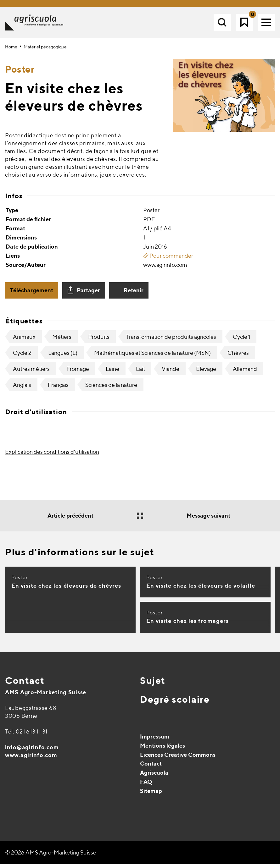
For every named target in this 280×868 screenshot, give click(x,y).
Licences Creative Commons (178, 758)
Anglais (22, 389)
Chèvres (238, 357)
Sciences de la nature (111, 389)
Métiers (62, 341)
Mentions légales (162, 749)
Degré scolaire (175, 703)
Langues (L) (63, 357)
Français (58, 389)
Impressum (155, 740)
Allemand (245, 373)
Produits (99, 341)
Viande (171, 373)
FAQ (146, 786)
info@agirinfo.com (32, 751)
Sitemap (151, 795)
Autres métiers (31, 373)
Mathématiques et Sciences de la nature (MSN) (152, 357)
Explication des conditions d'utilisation (52, 456)
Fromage (78, 373)
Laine (112, 373)
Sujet (153, 684)
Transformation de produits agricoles (171, 341)
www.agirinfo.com (31, 759)
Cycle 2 (22, 357)
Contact (25, 684)
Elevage (206, 373)
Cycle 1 (241, 341)
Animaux (24, 341)
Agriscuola (154, 776)
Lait (140, 373)
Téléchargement (32, 294)
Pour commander (168, 259)
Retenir (134, 294)
